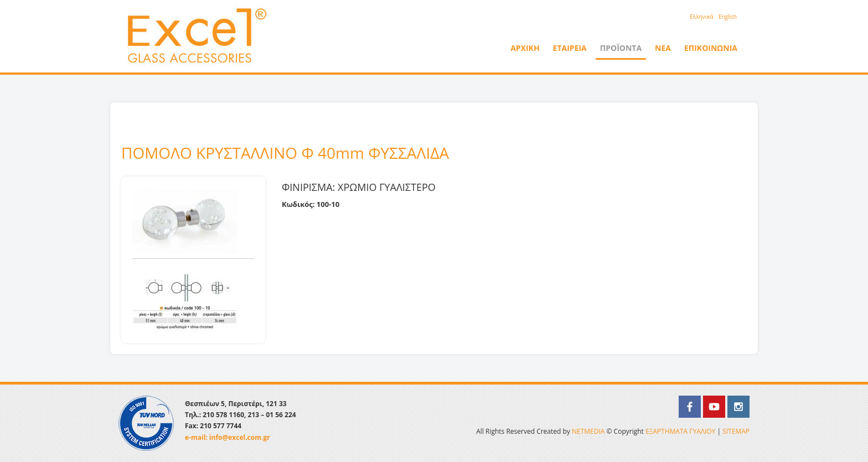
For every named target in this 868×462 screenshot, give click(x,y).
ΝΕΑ (663, 48)
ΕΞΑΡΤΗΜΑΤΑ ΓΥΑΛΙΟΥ (680, 431)
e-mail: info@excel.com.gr (228, 437)
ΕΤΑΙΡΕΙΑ (570, 48)
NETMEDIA (588, 431)
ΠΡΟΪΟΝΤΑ (621, 48)
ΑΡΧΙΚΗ (525, 48)
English (728, 17)
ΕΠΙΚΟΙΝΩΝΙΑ (711, 48)
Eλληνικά (702, 17)
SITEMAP (736, 431)
